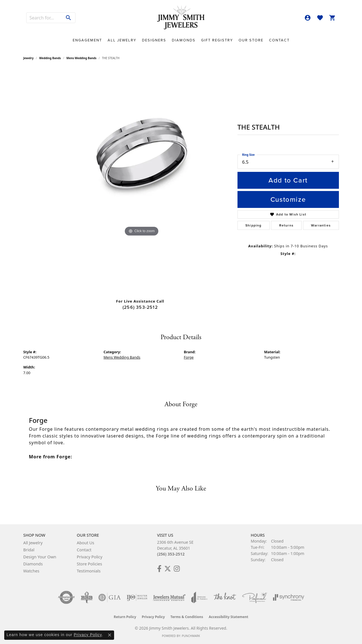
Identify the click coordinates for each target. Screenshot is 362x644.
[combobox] (45, 18)
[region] (142, 181)
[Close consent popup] (110, 635)
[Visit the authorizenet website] (66, 598)
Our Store (251, 40)
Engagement (87, 40)
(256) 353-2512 (140, 307)
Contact (279, 40)
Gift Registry (217, 40)
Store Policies (90, 564)
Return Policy (125, 617)
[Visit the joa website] (199, 598)
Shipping (254, 225)
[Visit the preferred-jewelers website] (255, 598)
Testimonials (89, 571)
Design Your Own (40, 557)
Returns (286, 225)
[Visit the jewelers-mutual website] (169, 598)
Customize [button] (288, 199)
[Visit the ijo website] (137, 598)
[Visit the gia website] (110, 598)
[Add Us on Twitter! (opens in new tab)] (168, 569)
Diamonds (184, 40)
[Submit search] (69, 18)
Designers (154, 40)
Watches (31, 571)
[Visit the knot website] (225, 598)
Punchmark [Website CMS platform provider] (191, 636)
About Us (86, 543)
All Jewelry (122, 40)
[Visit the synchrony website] (289, 598)
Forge (189, 357)
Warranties (321, 225)
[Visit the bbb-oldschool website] (86, 598)
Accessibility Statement (228, 617)
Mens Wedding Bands (82, 58)
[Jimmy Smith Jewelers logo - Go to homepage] (181, 18)
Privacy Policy (90, 557)
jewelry (29, 58)
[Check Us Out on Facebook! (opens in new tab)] (159, 569)
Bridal (29, 550)
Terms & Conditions (187, 617)
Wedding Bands (50, 58)
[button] (308, 18)
